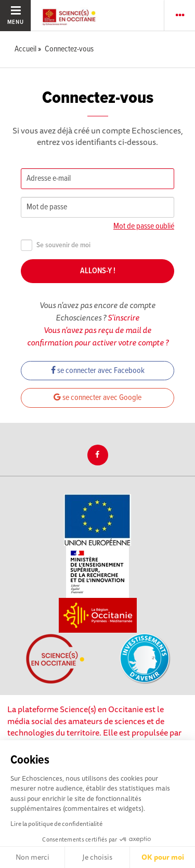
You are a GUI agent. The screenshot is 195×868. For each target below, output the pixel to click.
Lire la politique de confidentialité (56, 824)
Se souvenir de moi (56, 245)
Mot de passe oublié (144, 226)
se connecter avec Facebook (98, 371)
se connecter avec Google (97, 398)
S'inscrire (123, 317)
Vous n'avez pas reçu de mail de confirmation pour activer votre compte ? (98, 336)
